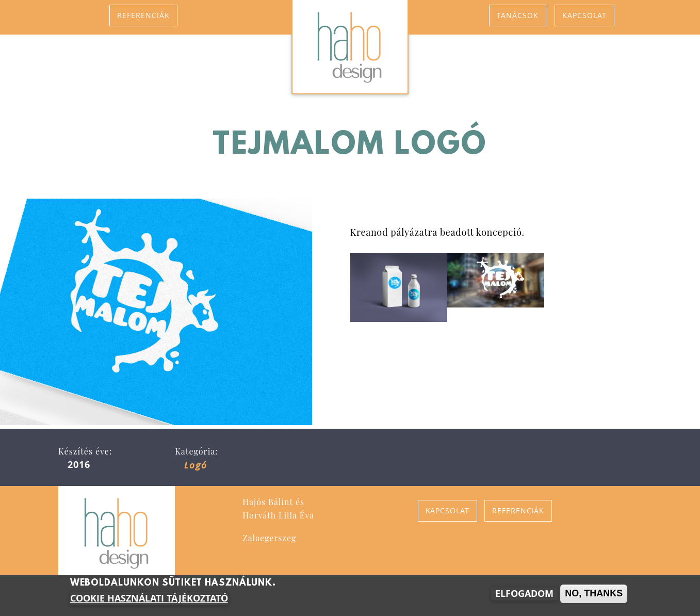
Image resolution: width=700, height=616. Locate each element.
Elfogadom (524, 595)
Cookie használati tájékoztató (149, 600)
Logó (196, 465)
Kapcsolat (584, 15)
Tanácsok (518, 15)
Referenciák (143, 15)
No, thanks (594, 594)
